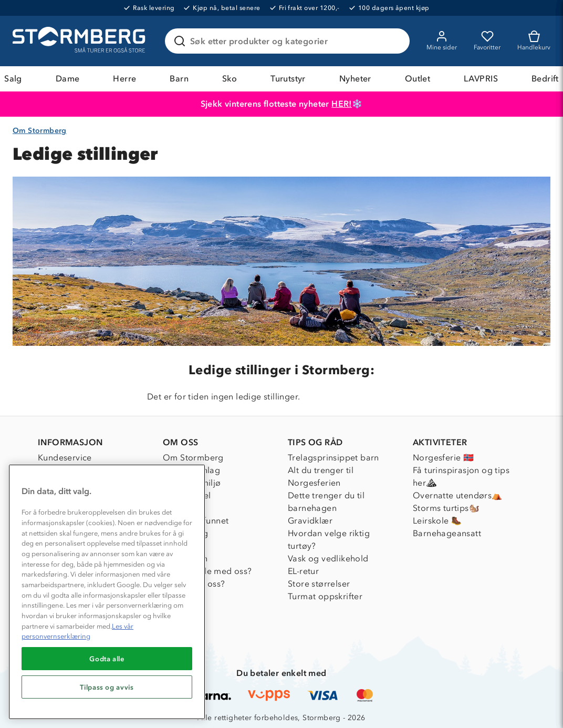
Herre (124, 79)
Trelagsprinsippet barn (333, 458)
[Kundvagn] (534, 41)
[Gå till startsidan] (80, 41)
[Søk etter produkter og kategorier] (289, 41)
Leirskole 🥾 (437, 521)
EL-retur (303, 571)
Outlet (418, 79)
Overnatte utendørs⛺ (458, 495)
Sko (230, 79)
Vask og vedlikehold (328, 558)
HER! (342, 104)
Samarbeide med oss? (207, 571)
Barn (179, 79)
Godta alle (107, 659)
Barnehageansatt (447, 533)
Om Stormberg (40, 131)
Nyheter (355, 79)
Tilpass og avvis (107, 687)
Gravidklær (310, 521)
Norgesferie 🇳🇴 (443, 458)
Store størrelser (319, 584)
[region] (107, 592)
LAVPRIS (481, 79)
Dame (68, 79)
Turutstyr (288, 79)
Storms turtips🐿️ (446, 508)
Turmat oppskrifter (325, 596)
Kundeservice (65, 458)
